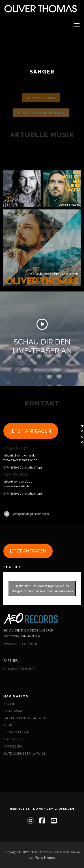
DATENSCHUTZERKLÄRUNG (24, 753)
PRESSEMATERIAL (17, 732)
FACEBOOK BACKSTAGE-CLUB (26, 718)
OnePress (62, 852)
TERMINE (10, 704)
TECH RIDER (12, 739)
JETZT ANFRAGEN (31, 437)
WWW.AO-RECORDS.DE (21, 644)
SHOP (8, 725)
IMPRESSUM (13, 746)
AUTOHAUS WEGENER (20, 669)
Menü (76, 25)
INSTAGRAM (13, 711)
